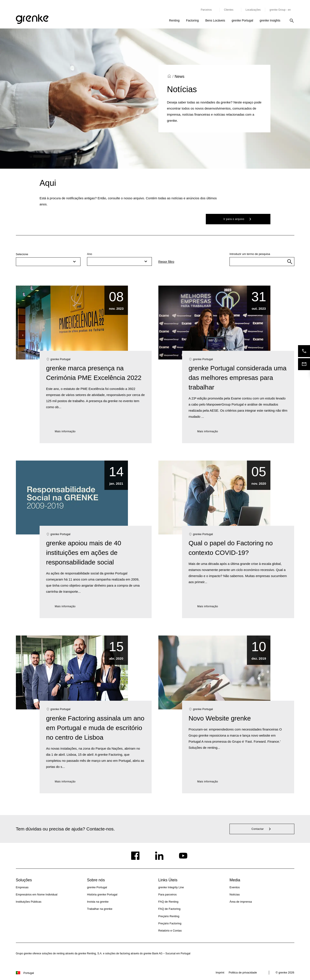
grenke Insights (270, 20)
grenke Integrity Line (171, 887)
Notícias (235, 894)
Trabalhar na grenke (100, 909)
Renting (174, 20)
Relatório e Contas (170, 931)
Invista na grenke (98, 902)
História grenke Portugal (102, 894)
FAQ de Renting (168, 902)
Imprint (220, 973)
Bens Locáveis (215, 20)
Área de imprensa (241, 902)
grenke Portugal (242, 20)
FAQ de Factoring (169, 909)
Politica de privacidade (243, 973)
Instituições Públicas (29, 902)
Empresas (22, 887)
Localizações (253, 10)
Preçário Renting (169, 916)
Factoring (192, 20)
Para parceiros (168, 894)
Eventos (235, 887)
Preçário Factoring (170, 923)
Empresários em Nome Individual (37, 894)
